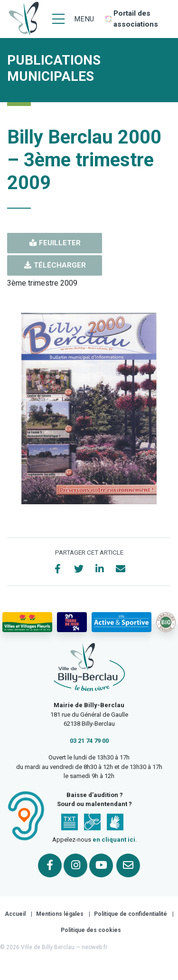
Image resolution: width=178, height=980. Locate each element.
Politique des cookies (91, 930)
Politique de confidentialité (131, 914)
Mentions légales (60, 914)
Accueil (15, 914)
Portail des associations (136, 19)
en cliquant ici (114, 840)
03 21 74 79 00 (89, 741)
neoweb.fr (94, 947)
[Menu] (73, 19)
